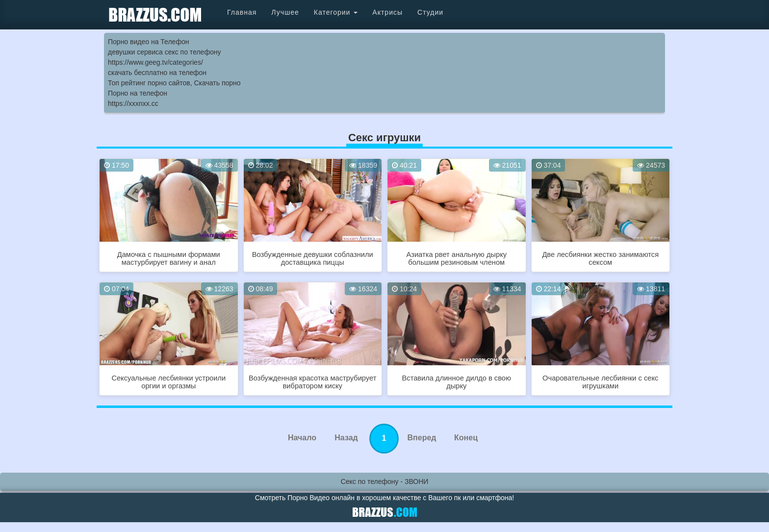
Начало (302, 438)
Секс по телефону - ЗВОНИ (385, 481)
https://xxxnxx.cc (133, 103)
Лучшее (285, 12)
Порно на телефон (138, 93)
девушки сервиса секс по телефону (164, 52)
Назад (346, 438)
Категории (336, 12)
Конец (466, 438)
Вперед (422, 438)
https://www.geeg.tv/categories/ (155, 62)
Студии (430, 12)
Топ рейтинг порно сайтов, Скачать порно (174, 83)
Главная (242, 12)
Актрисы (387, 12)
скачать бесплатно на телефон (157, 73)
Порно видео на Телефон (148, 42)
